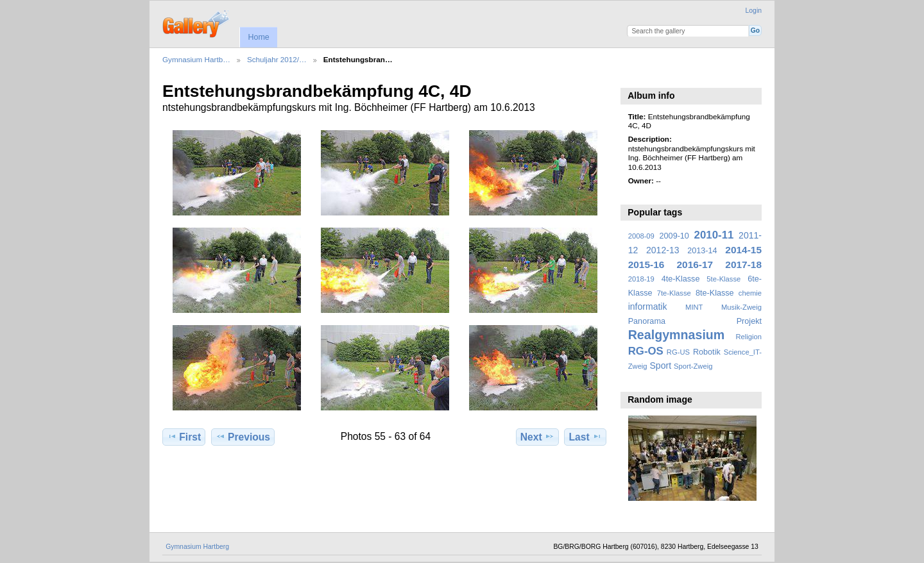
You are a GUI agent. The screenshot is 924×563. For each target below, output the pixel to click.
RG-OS (646, 351)
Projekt (749, 321)
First (184, 437)
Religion (749, 337)
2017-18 (743, 265)
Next (537, 437)
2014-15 (743, 250)
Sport (661, 366)
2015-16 (646, 265)
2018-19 (641, 279)
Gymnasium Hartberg (197, 547)
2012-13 (663, 250)
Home (258, 37)
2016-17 (695, 265)
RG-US (678, 352)
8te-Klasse (715, 293)
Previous (243, 437)
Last (586, 437)
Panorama (647, 321)
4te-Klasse (681, 279)
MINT (694, 307)
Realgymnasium (677, 335)
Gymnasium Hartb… (196, 59)
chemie (750, 293)
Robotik (707, 352)
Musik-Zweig (741, 307)
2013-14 (702, 251)
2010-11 (714, 235)
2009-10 (674, 236)
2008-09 (641, 236)
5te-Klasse (723, 279)
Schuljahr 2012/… (277, 59)
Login (754, 11)
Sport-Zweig (693, 366)
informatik (648, 307)
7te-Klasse (674, 293)
